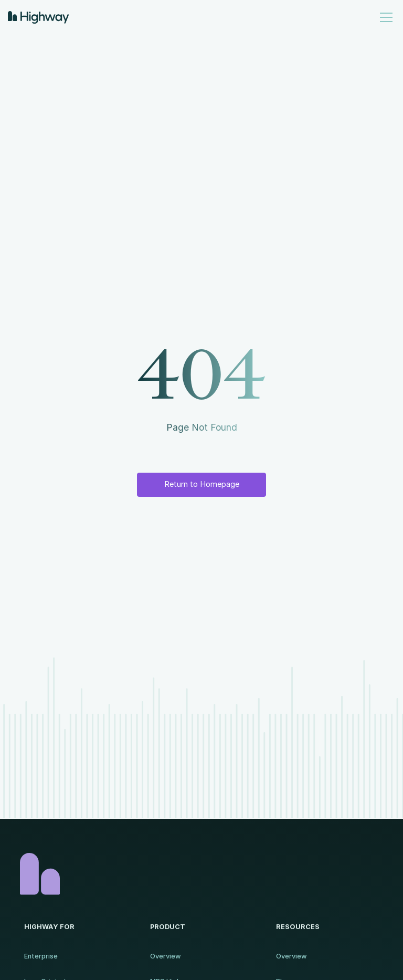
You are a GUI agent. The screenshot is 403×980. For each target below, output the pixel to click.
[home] (39, 17)
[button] (384, 17)
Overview (166, 956)
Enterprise (41, 956)
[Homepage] (201, 874)
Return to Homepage (202, 484)
